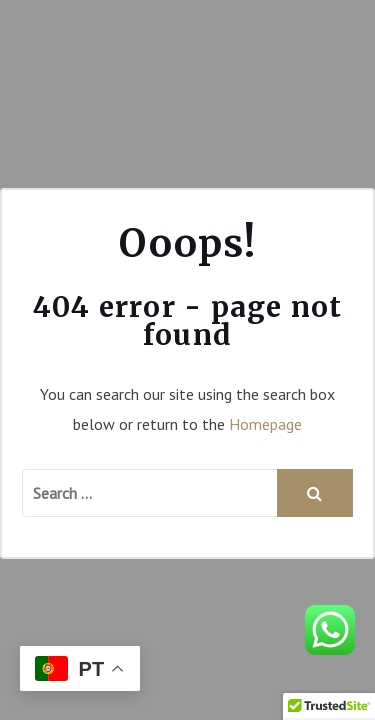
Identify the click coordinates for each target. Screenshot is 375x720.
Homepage (265, 424)
